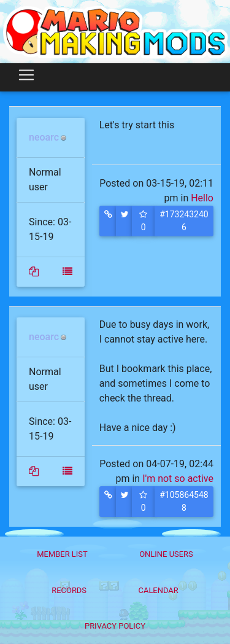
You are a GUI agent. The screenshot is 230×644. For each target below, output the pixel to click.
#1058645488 (184, 501)
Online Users (166, 554)
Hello (202, 198)
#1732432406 (184, 221)
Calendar (159, 590)
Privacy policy (115, 626)
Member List (62, 554)
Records (69, 590)
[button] (108, 221)
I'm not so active (178, 479)
